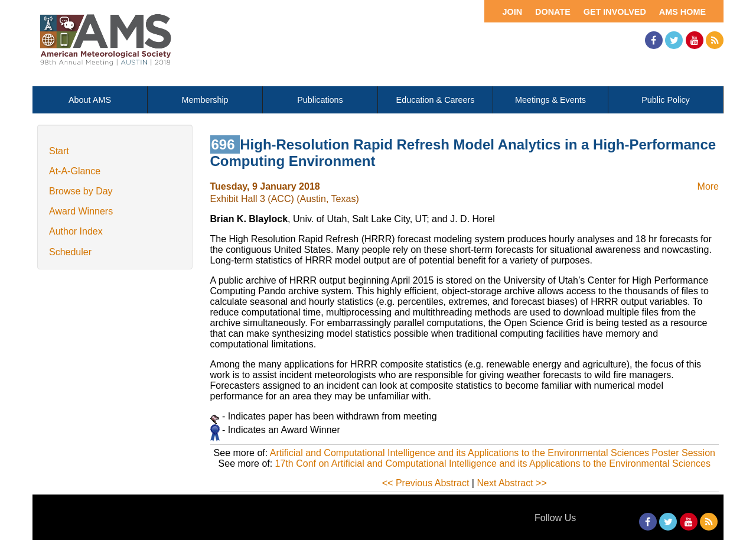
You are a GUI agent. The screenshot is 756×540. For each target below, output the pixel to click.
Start (59, 151)
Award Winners (81, 211)
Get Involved (615, 12)
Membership (205, 100)
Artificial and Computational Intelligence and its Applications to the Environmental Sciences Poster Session (493, 453)
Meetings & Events (550, 100)
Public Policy (666, 100)
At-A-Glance (75, 171)
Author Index (76, 231)
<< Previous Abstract (426, 483)
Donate (553, 12)
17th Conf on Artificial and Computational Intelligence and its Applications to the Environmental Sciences (493, 463)
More (708, 186)
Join (512, 12)
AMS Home (682, 12)
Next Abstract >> (511, 483)
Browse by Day (81, 191)
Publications (320, 100)
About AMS (90, 100)
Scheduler (70, 252)
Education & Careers (436, 100)
